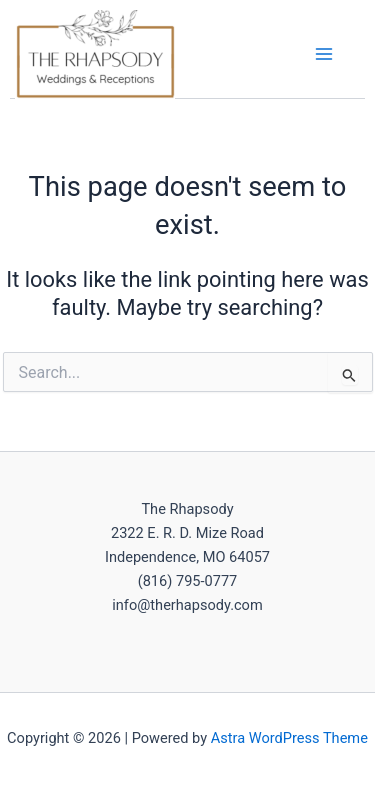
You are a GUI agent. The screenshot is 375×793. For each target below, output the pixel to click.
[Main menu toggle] (324, 54)
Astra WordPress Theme (289, 738)
